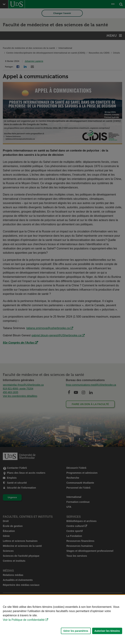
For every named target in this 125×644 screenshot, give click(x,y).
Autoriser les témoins (107, 631)
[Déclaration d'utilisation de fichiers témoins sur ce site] (62, 619)
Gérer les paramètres (76, 631)
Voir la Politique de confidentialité (24, 620)
